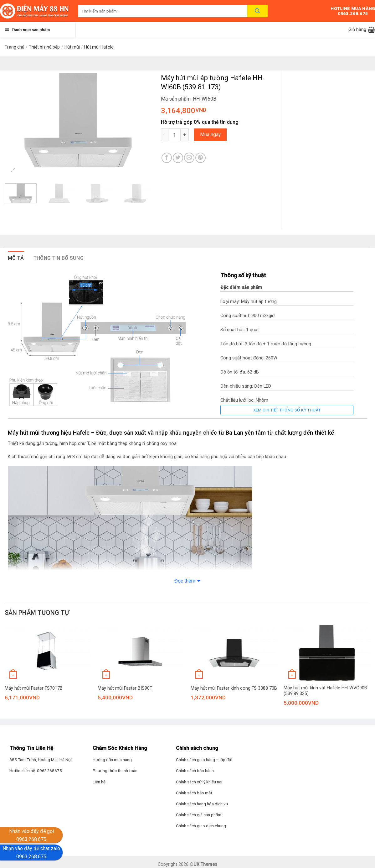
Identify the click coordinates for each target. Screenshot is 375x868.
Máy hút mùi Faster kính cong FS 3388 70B (234, 688)
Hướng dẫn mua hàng (112, 760)
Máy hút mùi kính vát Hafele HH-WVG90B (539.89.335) (325, 691)
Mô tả (16, 258)
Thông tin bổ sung (59, 258)
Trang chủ (15, 47)
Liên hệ (99, 782)
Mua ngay (210, 134)
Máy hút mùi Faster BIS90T (125, 688)
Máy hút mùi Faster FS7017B (34, 688)
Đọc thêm (185, 581)
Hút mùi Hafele (99, 47)
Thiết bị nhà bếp (44, 47)
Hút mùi (72, 47)
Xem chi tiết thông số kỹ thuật (287, 410)
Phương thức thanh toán (115, 771)
